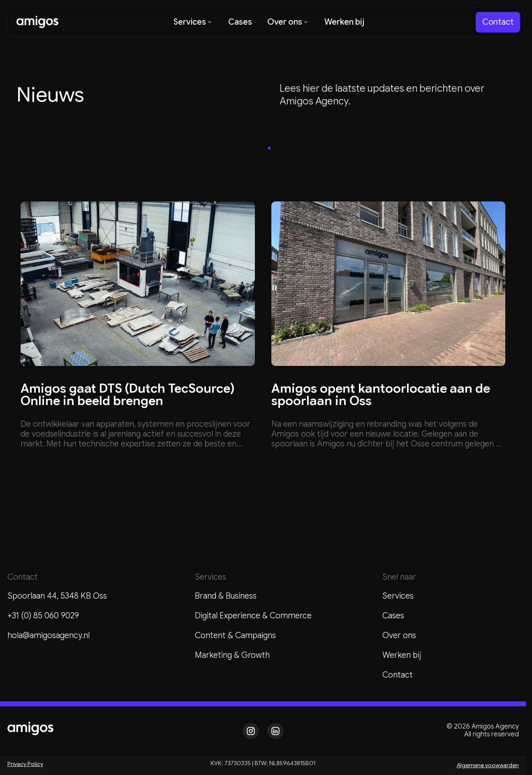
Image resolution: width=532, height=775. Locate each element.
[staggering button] (498, 22)
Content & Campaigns (235, 635)
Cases (393, 616)
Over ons (399, 635)
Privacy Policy (25, 764)
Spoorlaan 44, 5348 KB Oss (57, 596)
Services (398, 596)
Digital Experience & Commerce (253, 616)
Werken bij (402, 655)
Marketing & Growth (232, 655)
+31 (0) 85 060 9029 (43, 616)
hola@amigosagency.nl (49, 635)
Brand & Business (226, 596)
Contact (398, 675)
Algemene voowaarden (488, 765)
